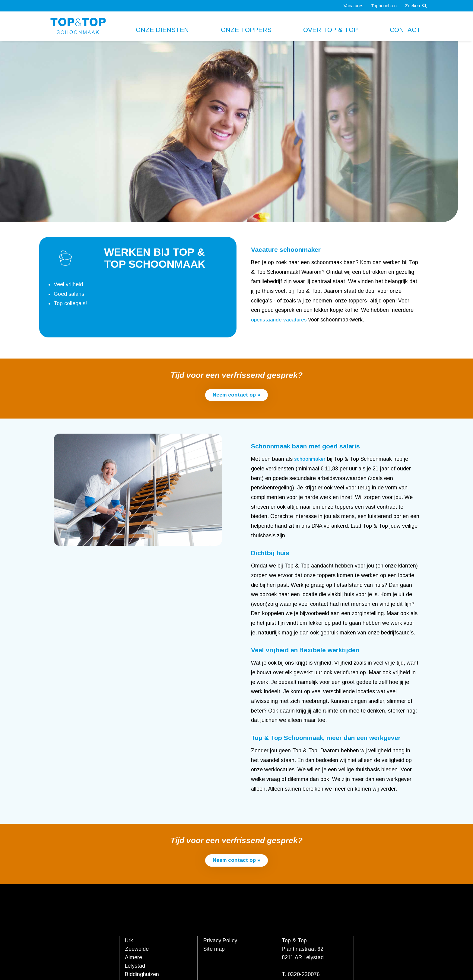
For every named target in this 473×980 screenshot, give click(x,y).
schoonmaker (310, 459)
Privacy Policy (220, 941)
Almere (133, 958)
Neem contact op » (237, 395)
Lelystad (135, 966)
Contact (405, 30)
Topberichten (381, 6)
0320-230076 (304, 975)
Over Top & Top (330, 30)
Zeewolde (137, 949)
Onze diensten (162, 30)
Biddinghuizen (142, 975)
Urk (129, 941)
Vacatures (350, 6)
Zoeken (415, 6)
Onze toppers (246, 30)
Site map (214, 949)
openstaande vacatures (279, 320)
